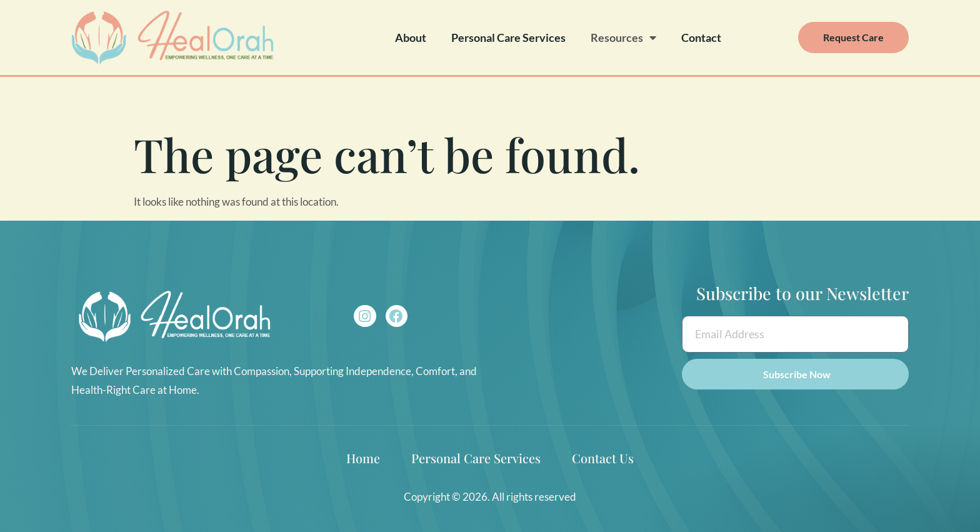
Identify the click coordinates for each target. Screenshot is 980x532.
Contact (701, 38)
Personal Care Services (508, 38)
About (411, 38)
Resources (623, 38)
